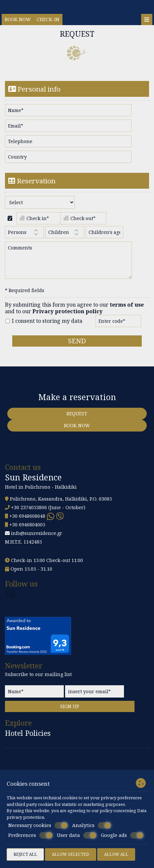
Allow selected (71, 854)
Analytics (92, 825)
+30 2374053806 (29, 507)
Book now (18, 19)
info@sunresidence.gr (37, 533)
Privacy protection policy (67, 311)
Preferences (30, 835)
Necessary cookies (38, 825)
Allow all (116, 854)
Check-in (48, 19)
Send (77, 341)
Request (77, 414)
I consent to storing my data (44, 321)
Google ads (122, 835)
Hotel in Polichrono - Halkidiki (41, 487)
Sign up (70, 706)
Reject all (25, 854)
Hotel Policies (28, 733)
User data (77, 835)
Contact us (23, 467)
